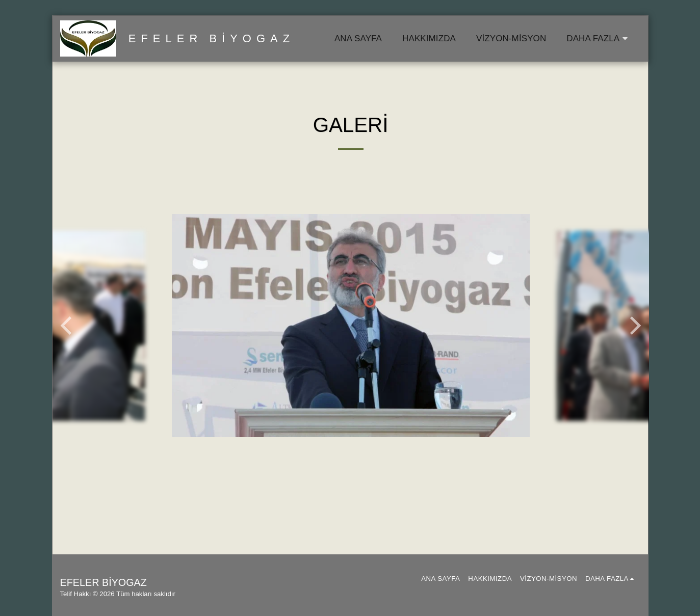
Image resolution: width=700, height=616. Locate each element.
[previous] (68, 326)
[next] (634, 326)
